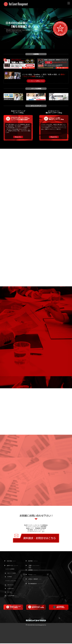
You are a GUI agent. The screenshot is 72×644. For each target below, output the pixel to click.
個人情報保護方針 (36, 584)
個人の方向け (10, 592)
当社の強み (11, 561)
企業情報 (33, 570)
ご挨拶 (34, 566)
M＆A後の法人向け (11, 588)
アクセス (32, 575)
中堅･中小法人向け (11, 585)
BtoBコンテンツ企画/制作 (12, 573)
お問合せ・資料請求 (35, 579)
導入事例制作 (10, 577)
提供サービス (13, 566)
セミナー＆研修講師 (11, 596)
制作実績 (33, 561)
